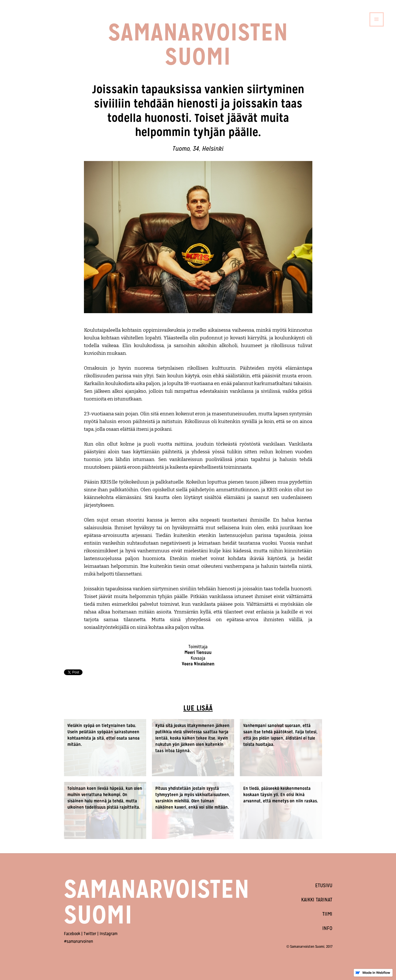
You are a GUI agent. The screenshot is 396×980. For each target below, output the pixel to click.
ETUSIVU (324, 885)
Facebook (72, 934)
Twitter (90, 934)
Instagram (108, 934)
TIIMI (327, 914)
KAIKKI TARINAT (317, 900)
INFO (327, 928)
